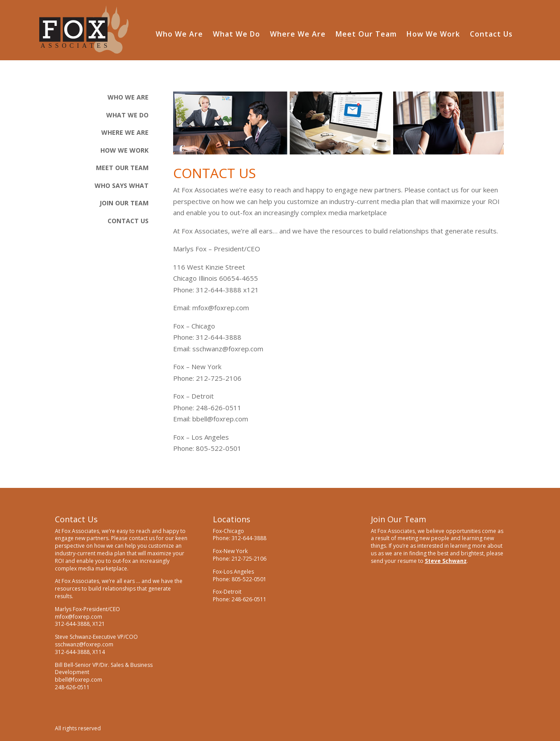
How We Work (433, 35)
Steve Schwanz (446, 561)
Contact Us (491, 35)
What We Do (236, 35)
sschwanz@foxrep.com (228, 349)
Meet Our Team (366, 35)
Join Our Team (124, 203)
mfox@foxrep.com (221, 308)
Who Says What (122, 185)
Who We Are (179, 35)
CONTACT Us (128, 221)
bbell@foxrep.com (220, 419)
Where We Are (298, 35)
